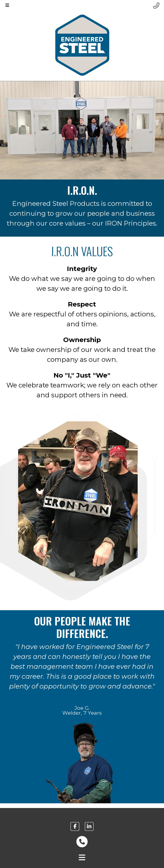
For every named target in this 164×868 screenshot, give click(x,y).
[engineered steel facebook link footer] (75, 826)
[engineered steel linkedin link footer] (89, 826)
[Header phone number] (156, 6)
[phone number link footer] (82, 842)
